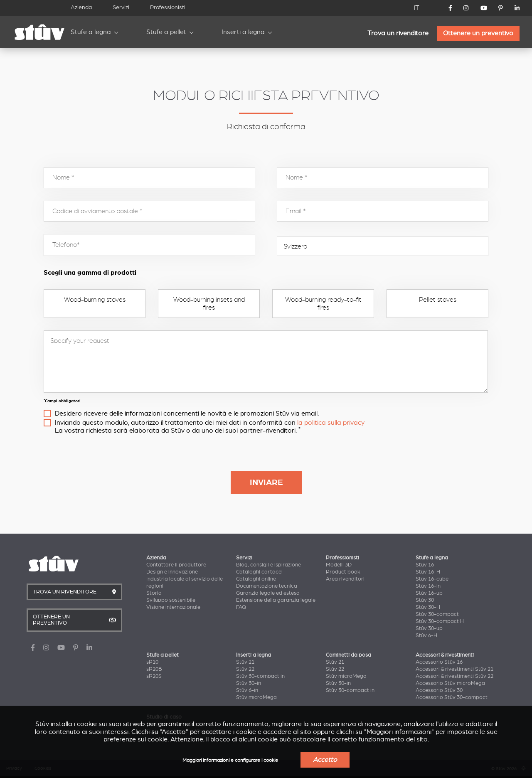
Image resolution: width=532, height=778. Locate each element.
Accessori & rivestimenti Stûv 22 (454, 676)
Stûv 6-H (426, 635)
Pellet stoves (438, 300)
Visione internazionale (173, 607)
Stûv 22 (245, 669)
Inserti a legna (243, 32)
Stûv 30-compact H (440, 621)
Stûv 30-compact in (260, 676)
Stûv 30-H (428, 607)
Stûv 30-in (249, 683)
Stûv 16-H (428, 572)
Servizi (121, 7)
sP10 (152, 662)
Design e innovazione (172, 572)
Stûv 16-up (429, 593)
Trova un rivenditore (398, 33)
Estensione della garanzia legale (276, 600)
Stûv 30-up (429, 628)
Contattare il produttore (176, 565)
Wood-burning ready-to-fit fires (323, 303)
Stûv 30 (425, 600)
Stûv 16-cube (432, 579)
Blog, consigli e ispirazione (268, 565)
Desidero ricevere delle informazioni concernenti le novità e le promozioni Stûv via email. (187, 414)
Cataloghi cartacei (259, 572)
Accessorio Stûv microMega (450, 683)
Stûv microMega (256, 697)
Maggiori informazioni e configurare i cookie (230, 760)
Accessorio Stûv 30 (439, 690)
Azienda (81, 7)
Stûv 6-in (247, 690)
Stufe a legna (91, 32)
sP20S (154, 676)
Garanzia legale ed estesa (268, 593)
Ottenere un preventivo (478, 33)
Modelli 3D (339, 565)
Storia (154, 593)
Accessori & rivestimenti (445, 655)
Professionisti (168, 7)
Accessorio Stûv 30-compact (452, 697)
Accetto (325, 760)
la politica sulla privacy (331, 423)
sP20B (154, 669)
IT (416, 8)
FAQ (241, 607)
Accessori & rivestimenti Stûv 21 (454, 669)
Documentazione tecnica (267, 586)
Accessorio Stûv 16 (439, 662)
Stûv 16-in (428, 586)
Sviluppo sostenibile (171, 600)
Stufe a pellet (166, 32)
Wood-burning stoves (95, 300)
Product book (343, 572)
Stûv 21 (245, 662)
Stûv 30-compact (437, 614)
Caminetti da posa (349, 655)
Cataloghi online (256, 579)
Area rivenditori (345, 579)
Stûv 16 (425, 565)
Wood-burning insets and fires (209, 303)
